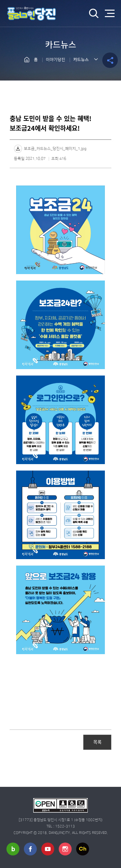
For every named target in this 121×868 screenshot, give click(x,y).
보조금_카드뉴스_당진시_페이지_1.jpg (55, 149)
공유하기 (110, 60)
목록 (97, 742)
